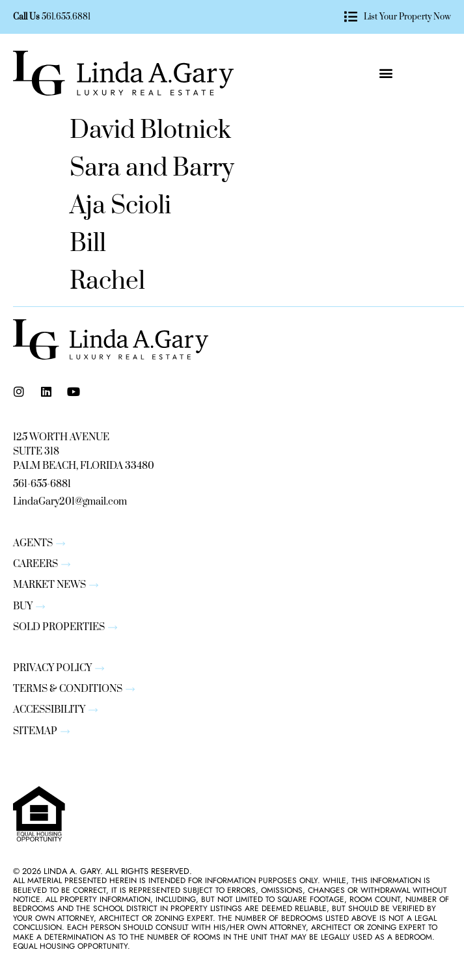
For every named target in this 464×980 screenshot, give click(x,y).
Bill (88, 244)
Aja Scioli (120, 206)
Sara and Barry (152, 168)
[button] (386, 73)
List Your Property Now (407, 17)
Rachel (107, 282)
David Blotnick (150, 131)
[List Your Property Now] (351, 17)
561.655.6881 (66, 17)
